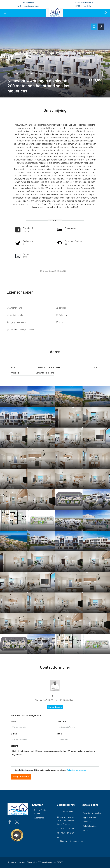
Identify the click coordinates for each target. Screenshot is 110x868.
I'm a (59, 734)
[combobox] (78, 739)
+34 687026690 (28, 3)
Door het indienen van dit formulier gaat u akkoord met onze (48, 770)
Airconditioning (16, 308)
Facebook (10, 822)
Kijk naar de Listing (55, 707)
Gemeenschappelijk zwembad (22, 330)
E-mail (14, 734)
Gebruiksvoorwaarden (77, 770)
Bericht (14, 746)
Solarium (63, 315)
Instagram (17, 822)
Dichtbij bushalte (16, 315)
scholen (62, 308)
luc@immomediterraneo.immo (28, 6)
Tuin (61, 322)
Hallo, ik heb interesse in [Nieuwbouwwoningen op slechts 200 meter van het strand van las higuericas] (55, 758)
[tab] (94, 27)
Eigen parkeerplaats (18, 322)
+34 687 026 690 (67, 829)
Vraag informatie (21, 777)
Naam (13, 722)
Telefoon (62, 722)
